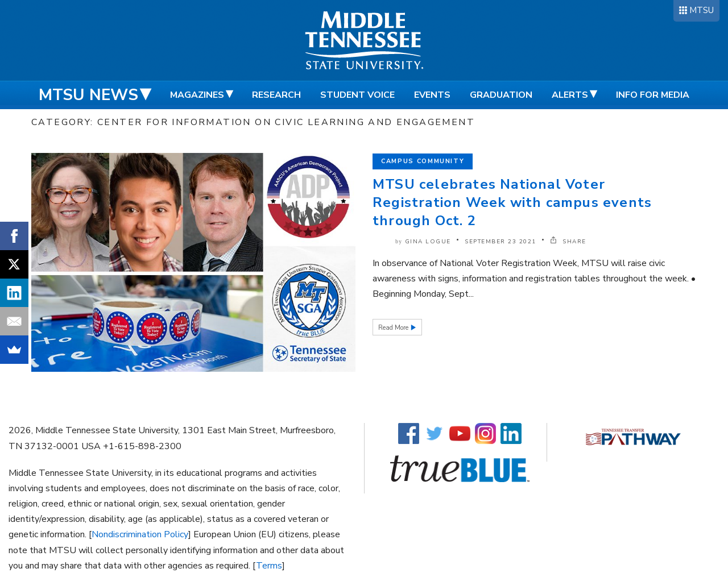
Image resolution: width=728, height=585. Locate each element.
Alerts (570, 95)
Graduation (501, 95)
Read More (394, 328)
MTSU (702, 10)
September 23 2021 (500, 242)
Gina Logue (428, 242)
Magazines (197, 95)
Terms (269, 566)
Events (432, 95)
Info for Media (653, 95)
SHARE (568, 242)
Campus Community (423, 161)
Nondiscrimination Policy (140, 534)
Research (276, 95)
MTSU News (88, 95)
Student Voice (357, 95)
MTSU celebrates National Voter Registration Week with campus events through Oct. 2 (512, 202)
